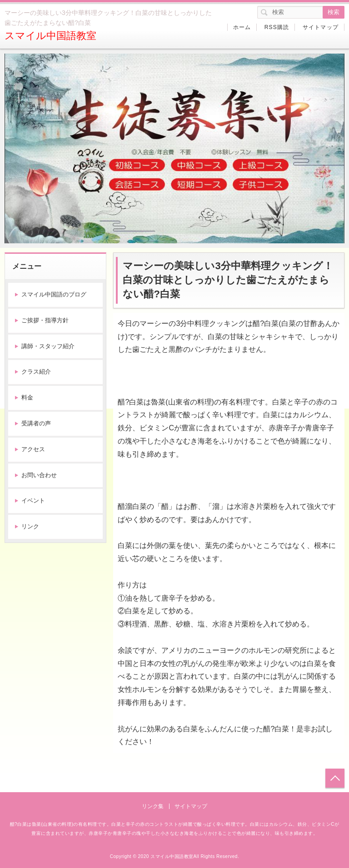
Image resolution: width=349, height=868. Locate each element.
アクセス (33, 449)
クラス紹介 (36, 372)
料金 (27, 397)
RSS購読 (277, 27)
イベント (33, 501)
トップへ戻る (335, 778)
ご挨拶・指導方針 (45, 320)
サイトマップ (321, 27)
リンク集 (153, 806)
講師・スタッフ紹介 (48, 346)
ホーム (242, 27)
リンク (30, 526)
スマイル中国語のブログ (54, 294)
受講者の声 (36, 423)
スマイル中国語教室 (50, 36)
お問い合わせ (39, 475)
